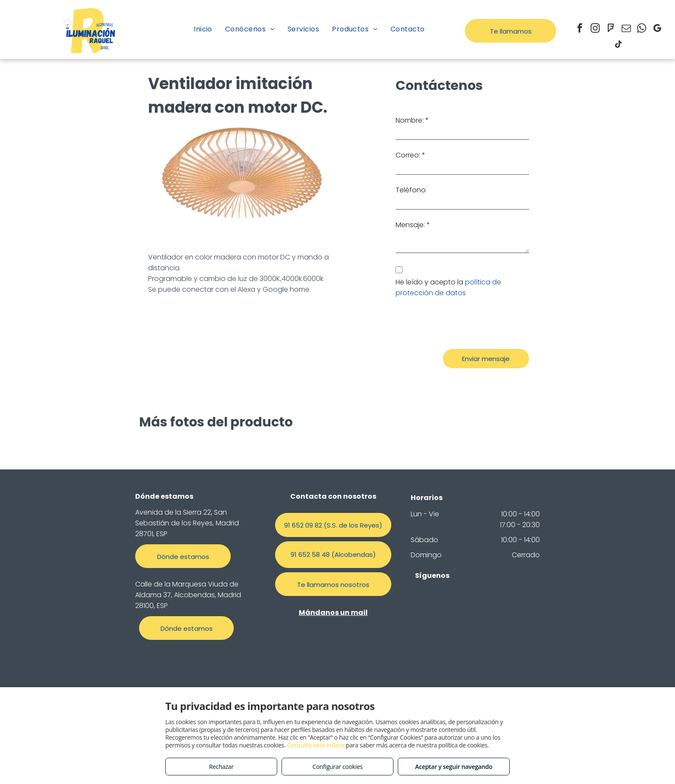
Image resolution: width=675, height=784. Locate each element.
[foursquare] (610, 29)
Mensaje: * (413, 225)
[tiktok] (618, 45)
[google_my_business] (657, 29)
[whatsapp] (641, 29)
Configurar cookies (338, 767)
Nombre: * (412, 120)
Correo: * (410, 155)
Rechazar (221, 767)
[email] (626, 29)
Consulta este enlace (316, 745)
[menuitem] (203, 29)
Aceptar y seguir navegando (454, 767)
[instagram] (595, 29)
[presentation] (461, 324)
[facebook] (579, 29)
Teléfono (411, 190)
